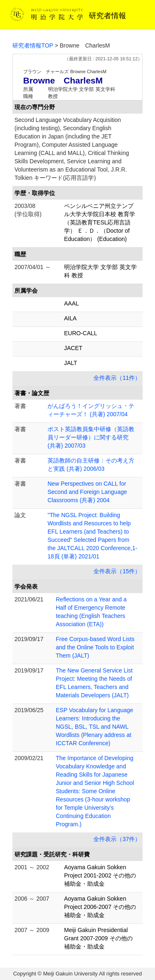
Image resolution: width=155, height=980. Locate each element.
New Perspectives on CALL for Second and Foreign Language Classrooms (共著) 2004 (87, 492)
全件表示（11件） (117, 378)
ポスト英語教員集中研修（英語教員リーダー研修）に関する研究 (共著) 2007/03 (91, 437)
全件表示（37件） (117, 839)
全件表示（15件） (117, 571)
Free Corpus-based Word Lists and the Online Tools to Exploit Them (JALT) (95, 647)
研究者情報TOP (33, 45)
